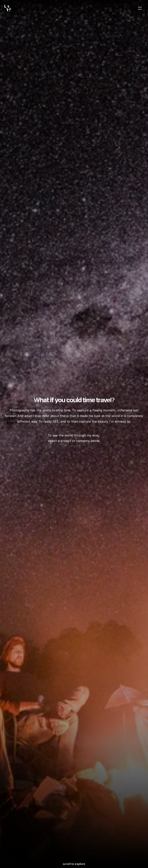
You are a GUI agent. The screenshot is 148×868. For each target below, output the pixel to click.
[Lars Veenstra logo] (8, 8)
